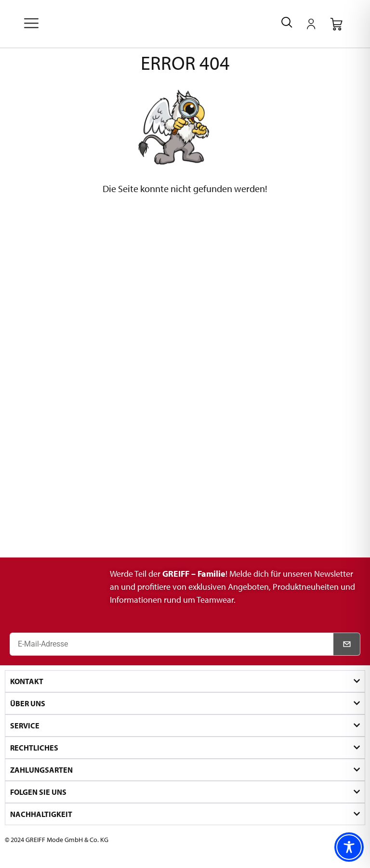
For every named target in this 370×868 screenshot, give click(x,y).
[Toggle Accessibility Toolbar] (349, 847)
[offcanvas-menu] (31, 24)
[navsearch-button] (287, 24)
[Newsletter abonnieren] (347, 644)
